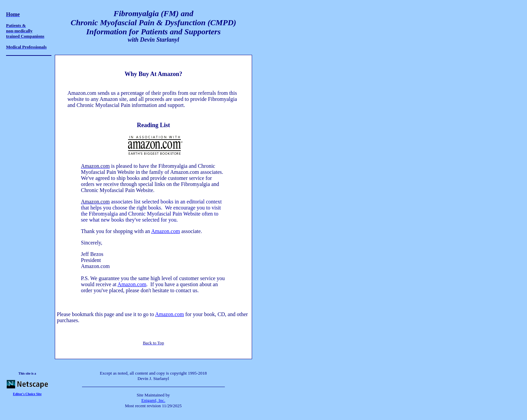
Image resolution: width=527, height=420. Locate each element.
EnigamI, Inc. (153, 400)
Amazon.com (166, 231)
